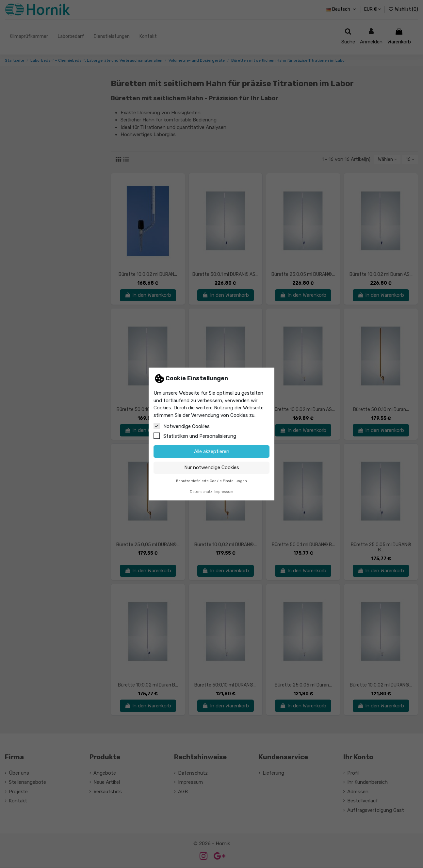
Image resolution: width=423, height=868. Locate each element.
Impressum (224, 492)
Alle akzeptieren (212, 451)
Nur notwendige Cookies (212, 467)
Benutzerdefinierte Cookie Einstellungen (211, 481)
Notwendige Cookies (182, 426)
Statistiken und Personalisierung (195, 436)
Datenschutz (201, 492)
